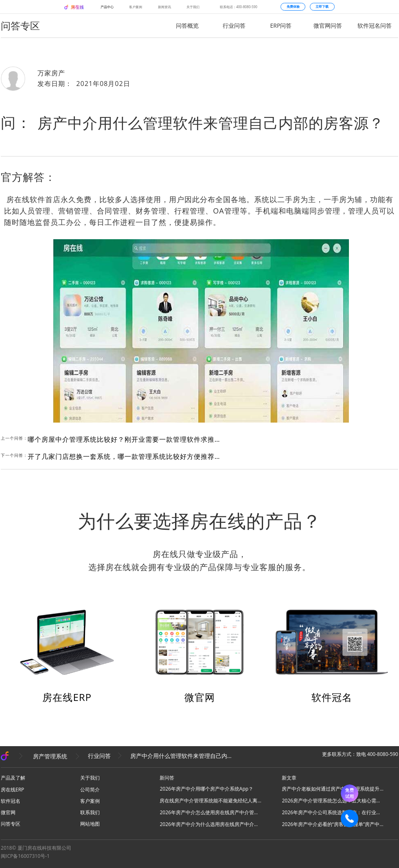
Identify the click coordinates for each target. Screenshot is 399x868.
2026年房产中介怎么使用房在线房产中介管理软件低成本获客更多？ (210, 812)
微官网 (200, 697)
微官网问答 (328, 25)
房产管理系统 (50, 756)
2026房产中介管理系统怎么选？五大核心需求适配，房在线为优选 (333, 801)
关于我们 (193, 7)
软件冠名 (332, 697)
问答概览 (187, 25)
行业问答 (234, 25)
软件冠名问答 (375, 25)
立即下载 (322, 7)
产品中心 (107, 7)
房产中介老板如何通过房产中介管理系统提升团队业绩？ (333, 789)
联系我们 (90, 812)
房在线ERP (67, 697)
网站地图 (90, 824)
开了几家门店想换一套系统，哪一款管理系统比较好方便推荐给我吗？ (125, 456)
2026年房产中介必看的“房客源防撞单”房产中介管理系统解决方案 (333, 824)
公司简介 (90, 790)
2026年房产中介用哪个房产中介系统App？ (206, 789)
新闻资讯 (164, 7)
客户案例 (136, 7)
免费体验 (293, 7)
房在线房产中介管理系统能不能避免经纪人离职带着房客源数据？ (210, 801)
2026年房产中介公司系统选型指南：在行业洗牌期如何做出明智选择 (333, 812)
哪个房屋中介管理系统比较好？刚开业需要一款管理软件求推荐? (125, 439)
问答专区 (11, 824)
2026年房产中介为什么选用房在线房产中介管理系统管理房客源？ (210, 824)
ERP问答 (281, 25)
